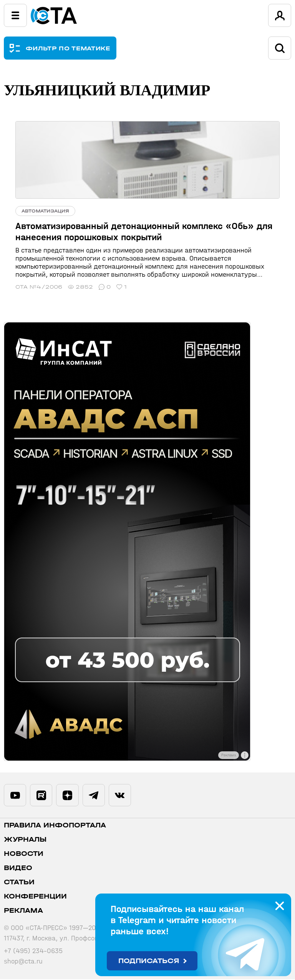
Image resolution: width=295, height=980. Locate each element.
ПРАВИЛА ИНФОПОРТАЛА (55, 826)
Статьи (19, 883)
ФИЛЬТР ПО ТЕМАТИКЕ (68, 48)
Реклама (23, 911)
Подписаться (149, 961)
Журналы (25, 840)
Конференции (35, 897)
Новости (24, 855)
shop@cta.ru (23, 962)
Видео (18, 869)
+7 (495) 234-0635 (33, 952)
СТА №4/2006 (39, 287)
